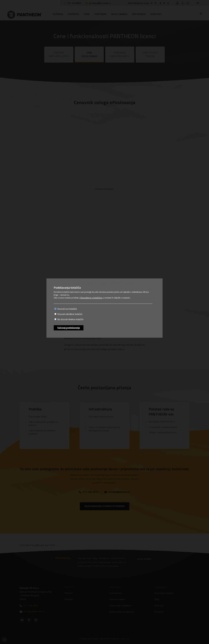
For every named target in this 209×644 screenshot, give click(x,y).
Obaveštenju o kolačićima (91, 298)
